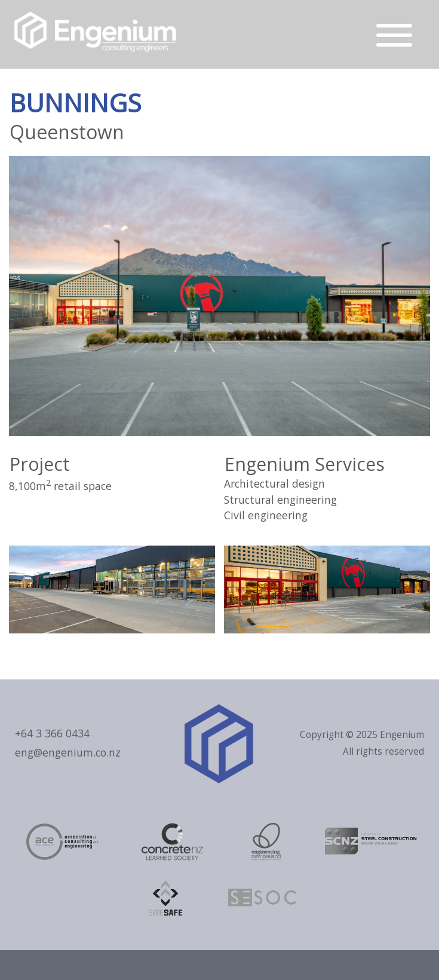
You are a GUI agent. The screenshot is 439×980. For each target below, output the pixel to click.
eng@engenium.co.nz (68, 752)
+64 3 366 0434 (52, 733)
